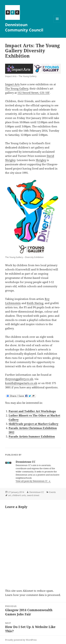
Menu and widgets (57, 22)
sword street (33, 495)
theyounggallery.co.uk (19, 379)
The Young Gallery (17, 88)
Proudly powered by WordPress (21, 640)
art (10, 495)
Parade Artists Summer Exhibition (32, 436)
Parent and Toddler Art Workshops (32, 411)
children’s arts (19, 495)
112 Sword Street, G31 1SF (34, 93)
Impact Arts (12, 84)
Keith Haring (35, 303)
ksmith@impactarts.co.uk (21, 383)
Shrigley (41, 160)
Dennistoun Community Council (24, 27)
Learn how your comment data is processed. (33, 595)
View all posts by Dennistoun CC (32, 481)
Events (53, 492)
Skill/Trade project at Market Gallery (34, 424)
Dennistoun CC (37, 492)
